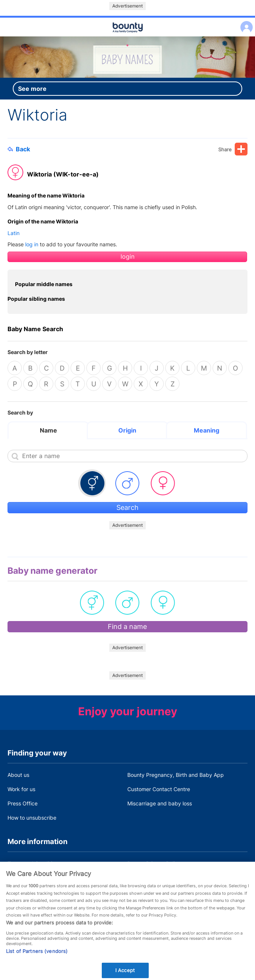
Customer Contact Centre (159, 789)
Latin (14, 233)
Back (19, 149)
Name (48, 430)
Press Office (23, 803)
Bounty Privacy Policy (154, 863)
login (127, 257)
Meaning (207, 430)
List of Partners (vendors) (37, 962)
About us (18, 775)
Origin (127, 430)
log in (32, 244)
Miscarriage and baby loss (160, 803)
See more (32, 89)
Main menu (127, 37)
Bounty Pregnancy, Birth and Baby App (176, 775)
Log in (245, 22)
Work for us (21, 789)
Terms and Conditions (34, 863)
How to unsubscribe (32, 818)
